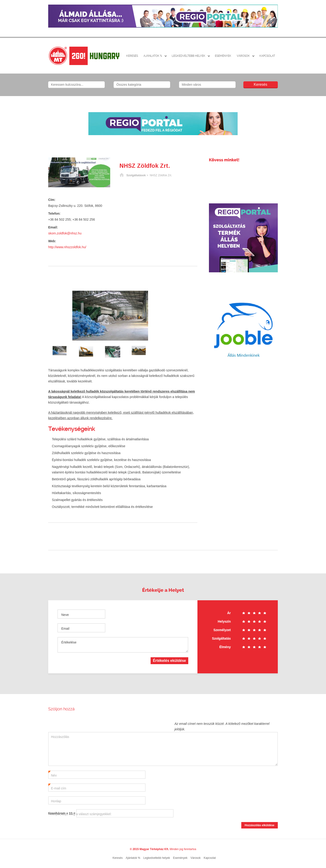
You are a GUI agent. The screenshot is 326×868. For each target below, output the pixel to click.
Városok (243, 56)
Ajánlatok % (153, 56)
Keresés (132, 56)
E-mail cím (57, 787)
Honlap (56, 801)
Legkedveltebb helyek (188, 56)
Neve (65, 615)
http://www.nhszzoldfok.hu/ (67, 247)
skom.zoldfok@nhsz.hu (65, 233)
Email (65, 629)
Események (223, 56)
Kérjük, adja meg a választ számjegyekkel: (81, 814)
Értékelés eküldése (169, 661)
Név (53, 774)
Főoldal (122, 175)
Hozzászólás (60, 737)
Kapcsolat (267, 56)
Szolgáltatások (136, 175)
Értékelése (69, 642)
